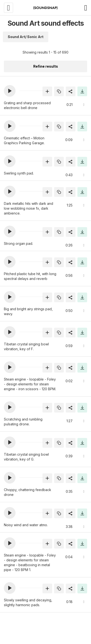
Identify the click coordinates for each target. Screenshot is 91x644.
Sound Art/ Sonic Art (26, 37)
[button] (10, 91)
